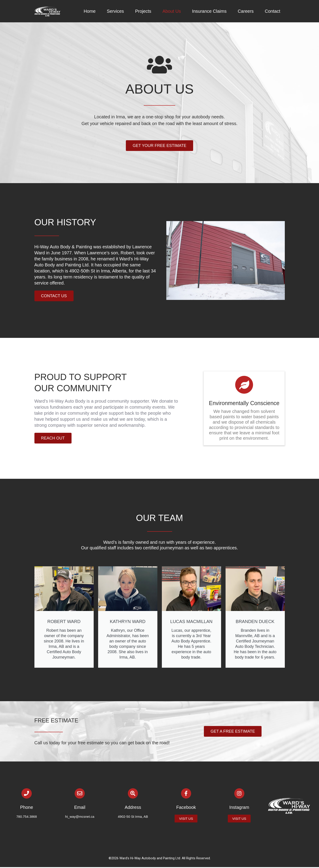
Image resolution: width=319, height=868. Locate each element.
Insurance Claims (209, 11)
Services (115, 11)
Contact (273, 11)
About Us (172, 11)
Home (90, 11)
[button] (159, 146)
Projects (143, 11)
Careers (246, 11)
